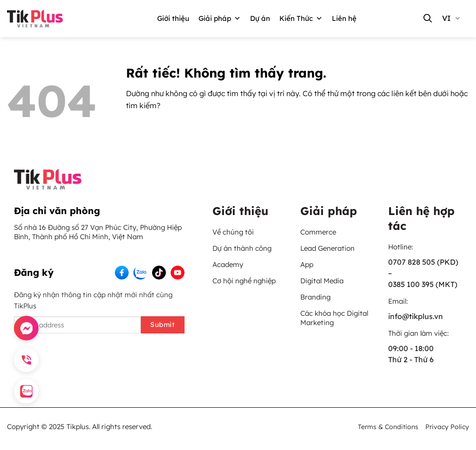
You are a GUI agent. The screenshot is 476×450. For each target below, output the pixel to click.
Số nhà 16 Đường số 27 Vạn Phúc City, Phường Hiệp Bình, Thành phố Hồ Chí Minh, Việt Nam (98, 232)
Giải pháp (220, 19)
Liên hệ (344, 18)
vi (451, 18)
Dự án (260, 18)
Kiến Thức (301, 19)
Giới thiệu (173, 18)
